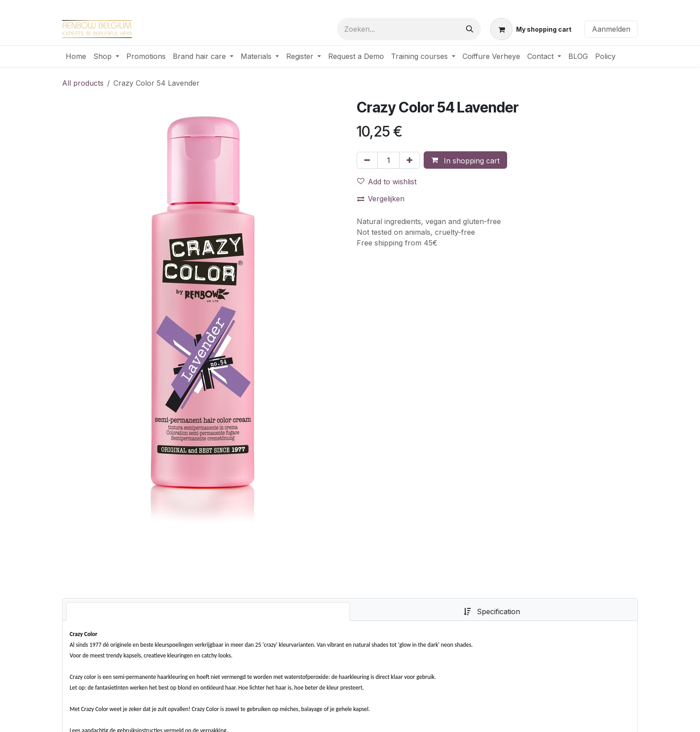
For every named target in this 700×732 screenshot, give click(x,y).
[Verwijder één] (367, 160)
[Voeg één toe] (410, 160)
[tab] (208, 611)
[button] (465, 160)
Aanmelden (611, 29)
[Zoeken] (470, 29)
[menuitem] (76, 56)
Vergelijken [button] (381, 199)
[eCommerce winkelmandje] (531, 29)
